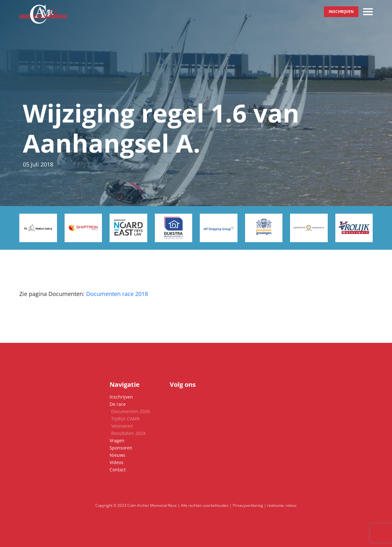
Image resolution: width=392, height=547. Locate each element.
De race (118, 404)
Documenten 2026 (130, 411)
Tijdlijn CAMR (125, 419)
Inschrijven (341, 12)
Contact (118, 470)
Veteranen (122, 426)
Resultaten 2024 (128, 433)
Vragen (117, 440)
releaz (291, 505)
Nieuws (117, 455)
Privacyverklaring (248, 505)
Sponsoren (121, 448)
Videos (117, 462)
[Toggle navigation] (368, 12)
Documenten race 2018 (117, 294)
